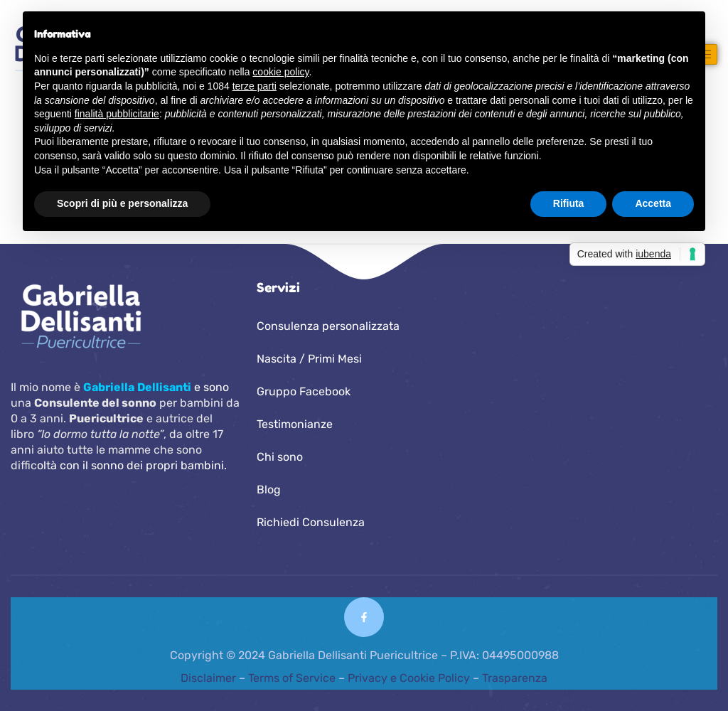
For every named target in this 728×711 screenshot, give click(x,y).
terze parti (255, 86)
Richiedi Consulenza (311, 522)
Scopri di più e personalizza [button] (122, 203)
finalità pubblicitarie (117, 114)
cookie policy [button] (280, 72)
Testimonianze (295, 424)
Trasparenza (515, 678)
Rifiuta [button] (569, 203)
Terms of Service (292, 678)
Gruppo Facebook (304, 391)
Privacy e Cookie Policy (409, 678)
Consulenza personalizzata (328, 326)
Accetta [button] (653, 203)
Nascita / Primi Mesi (309, 359)
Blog (269, 490)
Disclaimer (210, 678)
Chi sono (280, 457)
